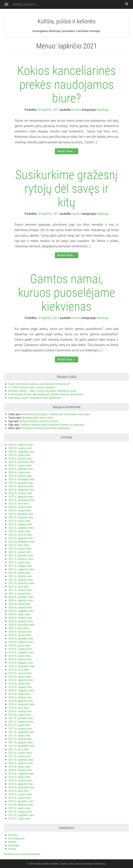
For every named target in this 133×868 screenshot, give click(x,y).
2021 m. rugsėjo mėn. (20, 566)
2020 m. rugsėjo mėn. (20, 607)
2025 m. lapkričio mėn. (21, 445)
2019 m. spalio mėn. (20, 646)
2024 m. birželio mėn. (20, 476)
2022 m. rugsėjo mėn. (20, 524)
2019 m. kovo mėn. (19, 670)
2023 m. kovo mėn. (19, 504)
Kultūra (12, 842)
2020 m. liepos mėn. (20, 614)
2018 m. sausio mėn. (20, 715)
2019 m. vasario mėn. (20, 673)
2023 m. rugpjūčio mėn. (21, 490)
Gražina (76, 110)
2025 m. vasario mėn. (20, 466)
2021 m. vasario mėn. (20, 590)
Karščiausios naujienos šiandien (22, 854)
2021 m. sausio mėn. (20, 594)
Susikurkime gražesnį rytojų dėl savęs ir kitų (66, 189)
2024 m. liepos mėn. (20, 472)
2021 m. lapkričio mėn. (21, 559)
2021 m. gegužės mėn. (21, 580)
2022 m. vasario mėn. (20, 549)
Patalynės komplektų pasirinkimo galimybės (46, 428)
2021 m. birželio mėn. (20, 576)
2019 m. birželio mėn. (20, 659)
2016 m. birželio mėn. (20, 781)
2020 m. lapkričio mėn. (21, 601)
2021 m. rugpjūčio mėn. (21, 569)
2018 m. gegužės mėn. (21, 701)
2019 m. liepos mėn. (20, 656)
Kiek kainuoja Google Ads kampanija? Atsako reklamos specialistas (46, 394)
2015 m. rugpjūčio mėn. (21, 815)
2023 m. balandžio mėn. (22, 500)
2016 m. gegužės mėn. (21, 784)
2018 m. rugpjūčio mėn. (21, 691)
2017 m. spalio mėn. (20, 725)
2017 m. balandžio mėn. (22, 746)
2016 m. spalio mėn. (20, 767)
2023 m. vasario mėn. (20, 507)
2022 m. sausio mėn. (20, 552)
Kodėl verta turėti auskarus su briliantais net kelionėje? (39, 384)
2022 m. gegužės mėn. (21, 538)
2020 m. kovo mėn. (19, 628)
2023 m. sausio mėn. (20, 511)
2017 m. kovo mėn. (19, 749)
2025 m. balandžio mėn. (22, 462)
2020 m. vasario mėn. (20, 632)
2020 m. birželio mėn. (20, 618)
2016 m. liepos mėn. (20, 777)
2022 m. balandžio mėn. (22, 542)
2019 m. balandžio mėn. (22, 666)
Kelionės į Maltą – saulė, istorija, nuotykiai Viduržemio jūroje (42, 391)
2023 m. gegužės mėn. (21, 497)
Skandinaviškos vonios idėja (37, 418)
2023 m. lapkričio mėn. (21, 486)
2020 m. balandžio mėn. (22, 625)
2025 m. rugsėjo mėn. (20, 448)
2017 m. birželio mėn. (20, 739)
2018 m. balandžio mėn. (22, 704)
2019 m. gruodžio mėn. (21, 639)
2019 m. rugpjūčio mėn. (21, 652)
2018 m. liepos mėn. (20, 694)
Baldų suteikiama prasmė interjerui (39, 421)
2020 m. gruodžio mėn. (21, 597)
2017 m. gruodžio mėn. (21, 718)
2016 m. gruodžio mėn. (21, 760)
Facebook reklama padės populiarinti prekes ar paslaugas (52, 425)
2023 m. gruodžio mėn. (21, 483)
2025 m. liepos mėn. (20, 455)
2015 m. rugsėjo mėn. (20, 812)
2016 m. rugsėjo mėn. (20, 770)
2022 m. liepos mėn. (20, 531)
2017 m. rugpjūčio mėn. (21, 732)
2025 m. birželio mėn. (20, 459)
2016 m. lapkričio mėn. (21, 763)
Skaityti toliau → (67, 151)
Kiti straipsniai (16, 838)
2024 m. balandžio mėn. (22, 479)
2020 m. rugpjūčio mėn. (21, 611)
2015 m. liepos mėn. (20, 819)
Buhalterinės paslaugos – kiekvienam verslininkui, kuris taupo (56, 414)
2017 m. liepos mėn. (20, 736)
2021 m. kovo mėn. (19, 587)
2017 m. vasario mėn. (20, 753)
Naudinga (103, 110)
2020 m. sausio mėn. (20, 635)
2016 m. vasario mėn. (20, 794)
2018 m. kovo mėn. (19, 708)
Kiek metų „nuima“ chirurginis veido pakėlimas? (35, 398)
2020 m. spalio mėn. (20, 604)
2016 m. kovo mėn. (19, 791)
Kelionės (13, 835)
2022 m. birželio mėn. (20, 535)
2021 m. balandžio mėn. (22, 583)
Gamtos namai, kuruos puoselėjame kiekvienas (67, 293)
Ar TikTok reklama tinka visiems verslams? (32, 387)
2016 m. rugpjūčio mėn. (21, 774)
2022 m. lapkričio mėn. (21, 517)
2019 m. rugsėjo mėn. (20, 649)
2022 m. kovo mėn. (19, 545)
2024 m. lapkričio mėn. (21, 469)
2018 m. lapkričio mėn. (21, 680)
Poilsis (12, 849)
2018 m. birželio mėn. (20, 697)
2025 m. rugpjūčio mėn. (21, 452)
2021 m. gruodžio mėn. (21, 556)
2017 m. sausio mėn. (20, 756)
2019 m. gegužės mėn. (21, 663)
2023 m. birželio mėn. (20, 493)
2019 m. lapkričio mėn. (21, 642)
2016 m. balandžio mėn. (22, 787)
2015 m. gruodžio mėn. (21, 801)
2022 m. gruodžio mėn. (21, 514)
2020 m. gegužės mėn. (21, 621)
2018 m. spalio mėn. (20, 684)
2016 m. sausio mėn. (20, 798)
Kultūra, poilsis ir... (26, 4)
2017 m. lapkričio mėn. (21, 722)
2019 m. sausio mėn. (20, 677)
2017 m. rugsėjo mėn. (20, 729)
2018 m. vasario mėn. (20, 711)
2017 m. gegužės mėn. (21, 742)
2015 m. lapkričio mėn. (21, 805)
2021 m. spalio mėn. (20, 562)
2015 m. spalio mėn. (20, 808)
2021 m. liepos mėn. (20, 573)
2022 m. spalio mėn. (20, 521)
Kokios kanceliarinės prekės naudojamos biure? (66, 84)
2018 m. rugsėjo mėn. (20, 687)
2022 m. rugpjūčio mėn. (21, 528)
